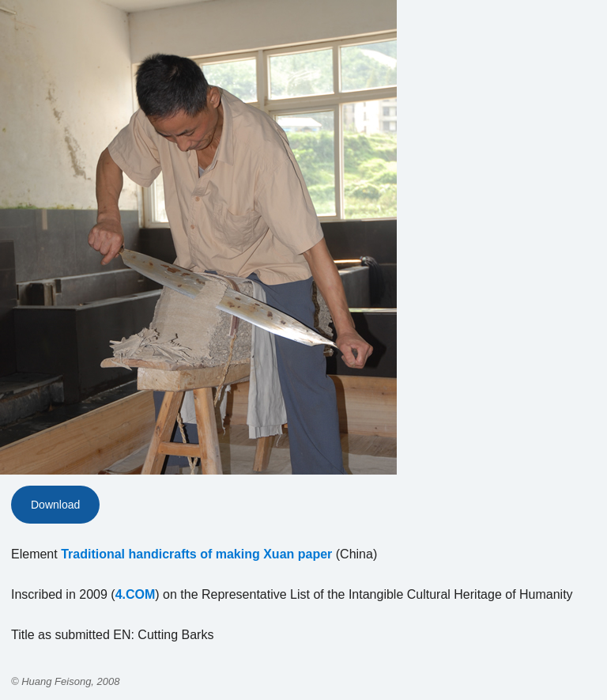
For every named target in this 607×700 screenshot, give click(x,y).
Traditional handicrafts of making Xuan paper (196, 554)
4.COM (136, 594)
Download (55, 505)
